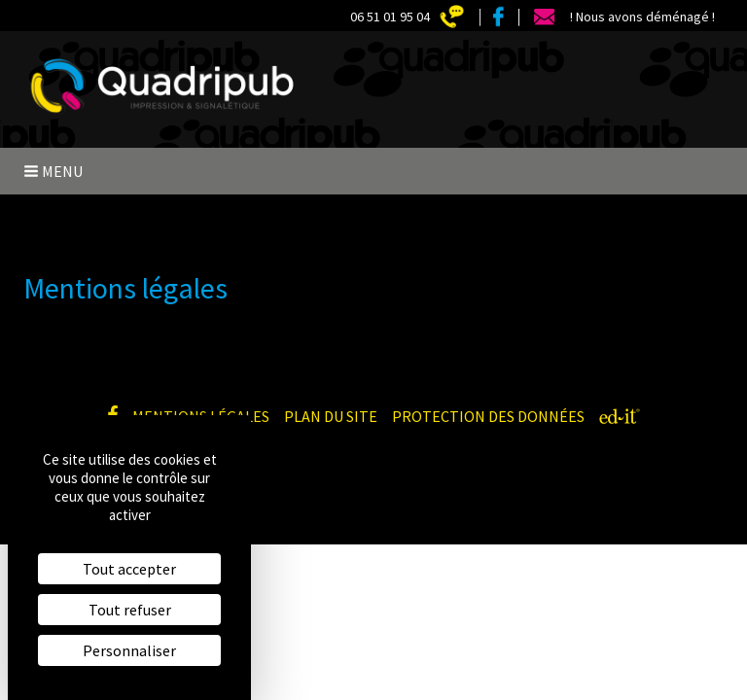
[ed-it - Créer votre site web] (620, 416)
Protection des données (488, 416)
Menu (53, 171)
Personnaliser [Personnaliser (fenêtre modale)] (129, 650)
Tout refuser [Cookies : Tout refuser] (130, 610)
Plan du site (331, 416)
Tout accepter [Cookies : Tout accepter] (129, 569)
